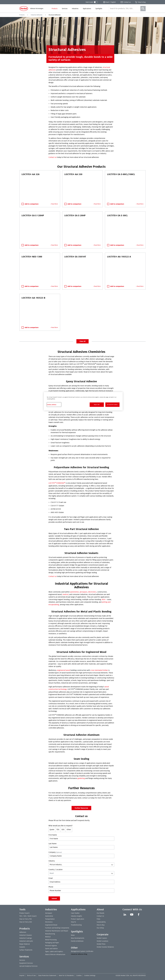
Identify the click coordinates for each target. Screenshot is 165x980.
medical (65, 594)
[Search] (143, 9)
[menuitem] (55, 9)
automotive (74, 592)
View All (82, 341)
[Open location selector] (109, 2)
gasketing (81, 778)
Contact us (53, 157)
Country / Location (56, 870)
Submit (54, 899)
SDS (63, 830)
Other (69, 830)
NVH (104, 600)
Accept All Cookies (112, 405)
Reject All (97, 405)
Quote (52, 830)
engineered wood (64, 670)
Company (55, 852)
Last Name (53, 844)
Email (51, 878)
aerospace (83, 592)
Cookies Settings (90, 975)
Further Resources (81, 808)
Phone (51, 887)
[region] (83, 401)
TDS (58, 830)
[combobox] (81, 865)
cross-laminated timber (99, 670)
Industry (52, 861)
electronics (92, 592)
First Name (53, 835)
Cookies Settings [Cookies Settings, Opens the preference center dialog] (52, 404)
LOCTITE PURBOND (57, 483)
